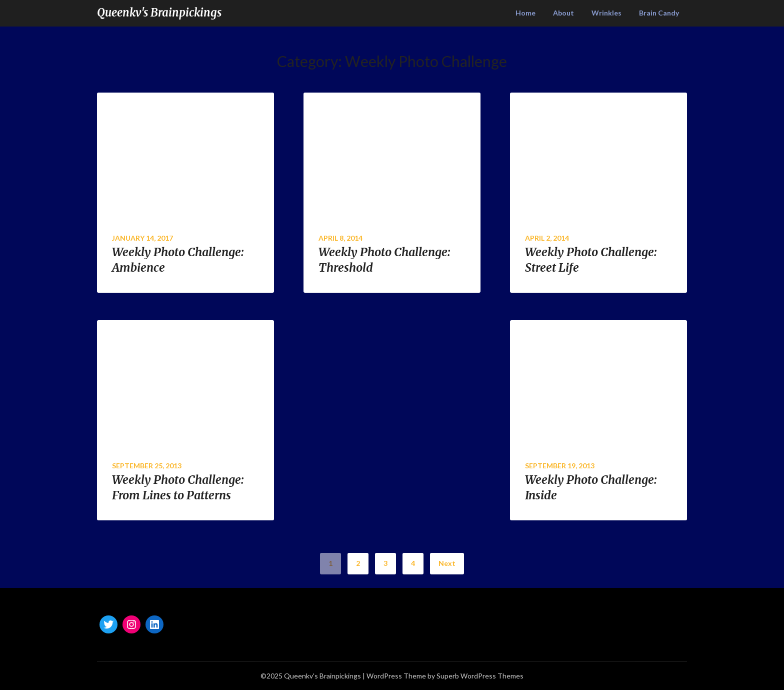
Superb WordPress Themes (480, 676)
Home (525, 13)
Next (447, 563)
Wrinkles (606, 13)
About (563, 13)
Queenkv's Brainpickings (159, 13)
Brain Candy (659, 13)
